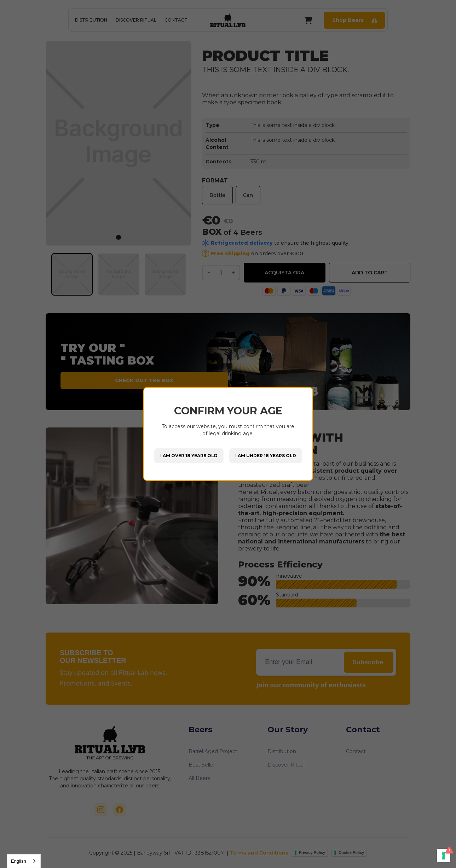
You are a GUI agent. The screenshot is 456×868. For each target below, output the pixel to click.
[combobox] (24, 861)
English (19, 861)
